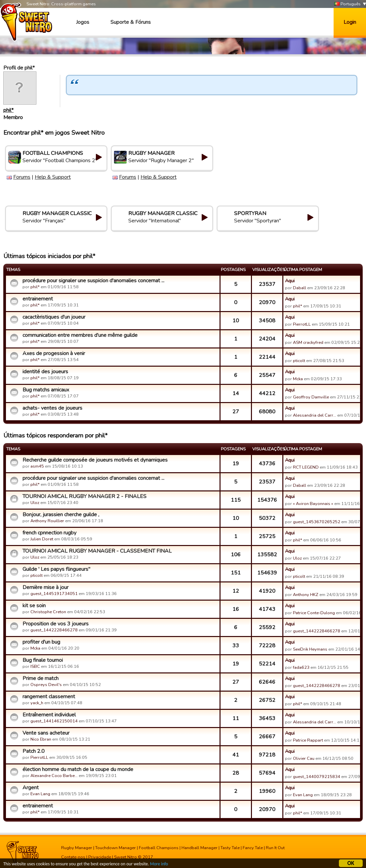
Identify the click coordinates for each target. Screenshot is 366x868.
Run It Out (275, 848)
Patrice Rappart (308, 740)
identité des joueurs (45, 372)
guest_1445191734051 (54, 594)
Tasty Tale (230, 848)
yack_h (37, 703)
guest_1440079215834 (317, 777)
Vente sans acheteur (46, 733)
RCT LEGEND (306, 467)
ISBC (35, 666)
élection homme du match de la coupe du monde (78, 769)
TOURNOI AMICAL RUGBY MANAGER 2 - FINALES (84, 496)
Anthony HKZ (306, 595)
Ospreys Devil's (46, 685)
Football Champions (159, 848)
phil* (8, 110)
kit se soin (34, 606)
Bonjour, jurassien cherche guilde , (61, 515)
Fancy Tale (253, 848)
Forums (22, 177)
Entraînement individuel (49, 715)
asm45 (37, 466)
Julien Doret (42, 539)
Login (350, 22)
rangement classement (49, 697)
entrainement (38, 299)
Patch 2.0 (34, 751)
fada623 (301, 667)
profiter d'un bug (41, 642)
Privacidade (100, 857)
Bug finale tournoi (43, 660)
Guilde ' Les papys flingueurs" (56, 569)
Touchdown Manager (116, 848)
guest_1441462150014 (54, 721)
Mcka (298, 379)
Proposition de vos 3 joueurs (56, 624)
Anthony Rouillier (47, 521)
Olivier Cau (304, 758)
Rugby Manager (77, 848)
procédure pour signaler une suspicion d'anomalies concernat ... (93, 281)
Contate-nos (73, 857)
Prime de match (41, 678)
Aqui (290, 281)
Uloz (35, 503)
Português (347, 4)
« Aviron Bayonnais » (313, 504)
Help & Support (53, 177)
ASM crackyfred (308, 343)
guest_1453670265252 (317, 522)
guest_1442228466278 (54, 630)
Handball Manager (200, 848)
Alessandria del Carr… (315, 415)
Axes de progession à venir (54, 353)
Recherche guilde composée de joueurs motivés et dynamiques (95, 460)
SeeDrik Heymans (310, 649)
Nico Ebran (41, 739)
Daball (300, 288)
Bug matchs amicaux (46, 390)
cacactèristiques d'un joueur (54, 317)
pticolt (299, 361)
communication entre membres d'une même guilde (80, 335)
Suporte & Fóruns (131, 22)
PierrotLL (302, 324)
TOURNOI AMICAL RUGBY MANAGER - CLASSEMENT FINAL (97, 551)
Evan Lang (40, 794)
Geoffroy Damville (311, 397)
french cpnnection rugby (49, 533)
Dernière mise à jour (45, 587)
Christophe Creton (48, 612)
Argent (31, 788)
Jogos (83, 22)
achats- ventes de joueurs (52, 408)
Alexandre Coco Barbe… (54, 776)
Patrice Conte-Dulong (314, 613)
